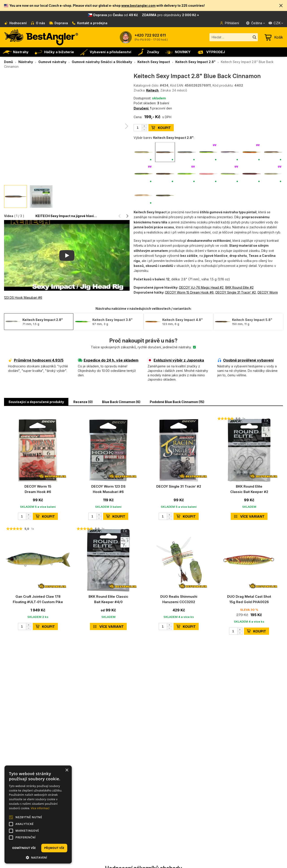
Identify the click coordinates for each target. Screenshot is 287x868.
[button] (281, 5)
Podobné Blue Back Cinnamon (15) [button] (177, 402)
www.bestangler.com (138, 5)
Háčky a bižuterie (54, 52)
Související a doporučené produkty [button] (36, 402)
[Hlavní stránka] (41, 37)
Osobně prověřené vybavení (245, 360)
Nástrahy (16, 52)
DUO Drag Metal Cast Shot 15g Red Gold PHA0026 (249, 599)
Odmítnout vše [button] (24, 848)
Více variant (249, 516)
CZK (274, 23)
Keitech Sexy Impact (154, 62)
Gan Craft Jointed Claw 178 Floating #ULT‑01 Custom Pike (38, 599)
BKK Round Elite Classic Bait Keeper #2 (249, 489)
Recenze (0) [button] (83, 402)
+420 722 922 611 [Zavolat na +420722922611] (150, 35)
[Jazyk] (256, 23)
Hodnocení (15, 23)
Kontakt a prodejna (90, 23)
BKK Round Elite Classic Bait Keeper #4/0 (108, 599)
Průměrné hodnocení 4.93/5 (36, 360)
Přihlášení (229, 23)
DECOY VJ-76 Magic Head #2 (201, 287)
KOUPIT (161, 128)
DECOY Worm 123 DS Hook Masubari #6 (108, 489)
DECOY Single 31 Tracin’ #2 (236, 292)
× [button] (67, 770)
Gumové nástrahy (52, 62)
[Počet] (140, 128)
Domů (9, 62)
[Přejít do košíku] (274, 37)
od (146, 15)
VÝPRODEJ (210, 52)
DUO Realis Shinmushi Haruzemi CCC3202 (179, 599)
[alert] (38, 815)
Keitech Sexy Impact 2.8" (195, 62)
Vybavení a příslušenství (105, 52)
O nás (38, 23)
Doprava (59, 23)
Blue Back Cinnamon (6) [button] (121, 402)
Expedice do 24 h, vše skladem (108, 360)
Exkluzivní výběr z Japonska (176, 360)
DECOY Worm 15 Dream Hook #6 (189, 292)
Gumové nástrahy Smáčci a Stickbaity (102, 62)
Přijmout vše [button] (54, 848)
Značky (148, 52)
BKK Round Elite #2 (239, 287)
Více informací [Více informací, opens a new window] (40, 808)
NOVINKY (178, 52)
